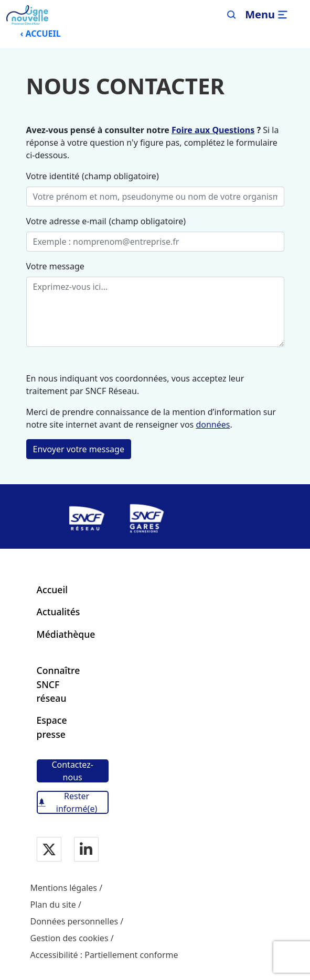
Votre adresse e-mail (66, 221)
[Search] (232, 15)
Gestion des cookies (70, 938)
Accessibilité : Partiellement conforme (104, 955)
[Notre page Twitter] (49, 850)
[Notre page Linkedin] (86, 850)
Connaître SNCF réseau (58, 684)
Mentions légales (64, 888)
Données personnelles (74, 921)
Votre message (55, 266)
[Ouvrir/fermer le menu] (268, 15)
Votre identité (53, 176)
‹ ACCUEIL (40, 34)
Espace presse (52, 727)
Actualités (58, 612)
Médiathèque (66, 634)
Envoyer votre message (79, 449)
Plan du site (53, 905)
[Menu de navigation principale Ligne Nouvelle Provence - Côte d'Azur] (27, 15)
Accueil (52, 590)
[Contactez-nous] (73, 771)
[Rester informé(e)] (73, 802)
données (213, 424)
